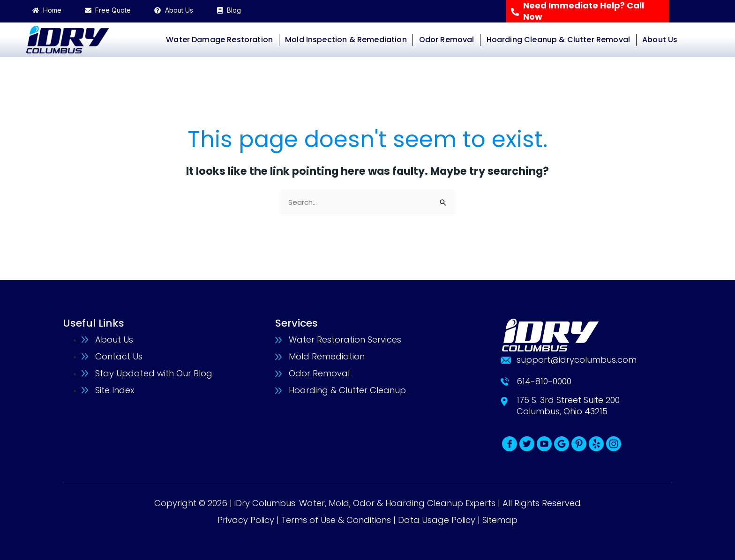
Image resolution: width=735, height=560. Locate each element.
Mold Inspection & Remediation (346, 40)
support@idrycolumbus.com (577, 360)
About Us (660, 40)
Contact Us (119, 356)
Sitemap (500, 520)
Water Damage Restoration (219, 40)
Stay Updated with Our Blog (154, 373)
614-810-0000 (544, 381)
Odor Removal (447, 40)
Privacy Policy (246, 520)
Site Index (115, 390)
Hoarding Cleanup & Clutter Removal (558, 40)
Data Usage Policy (437, 520)
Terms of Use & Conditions (336, 520)
